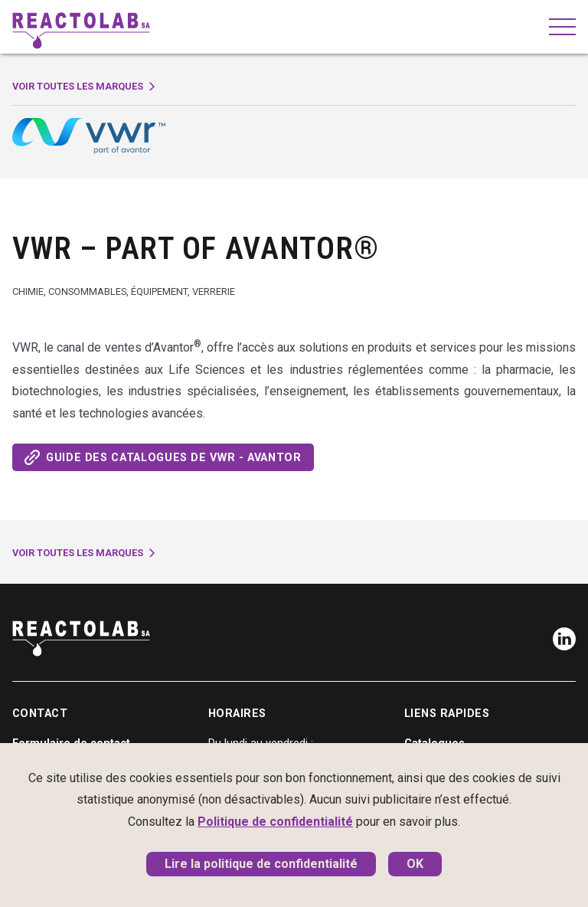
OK (415, 864)
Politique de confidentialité (275, 822)
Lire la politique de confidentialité (261, 864)
